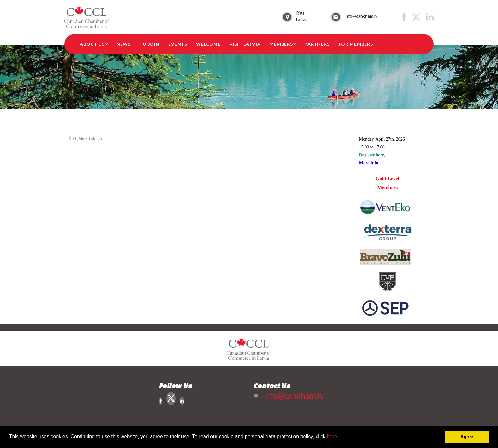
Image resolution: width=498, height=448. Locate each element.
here (332, 436)
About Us (92, 44)
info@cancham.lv (361, 16)
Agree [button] (467, 437)
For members (356, 44)
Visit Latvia (245, 44)
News (124, 44)
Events (178, 44)
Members (281, 44)
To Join (149, 44)
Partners (317, 44)
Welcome (208, 44)
